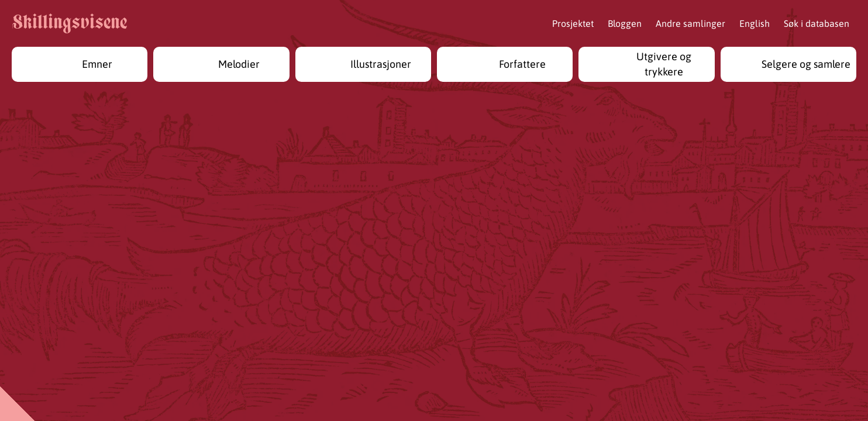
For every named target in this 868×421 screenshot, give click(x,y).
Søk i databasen (817, 23)
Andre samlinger (690, 23)
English (755, 23)
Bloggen (625, 23)
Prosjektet (573, 23)
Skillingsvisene (69, 24)
